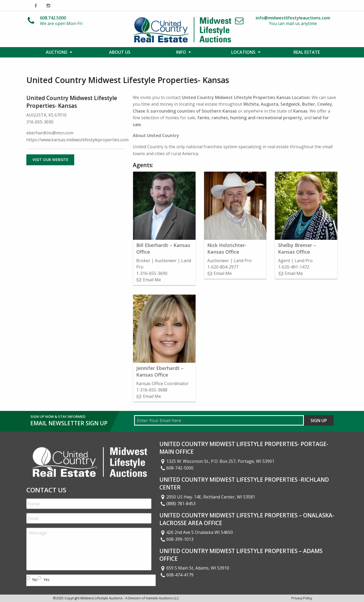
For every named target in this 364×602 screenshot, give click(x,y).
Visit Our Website (50, 160)
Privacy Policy (302, 598)
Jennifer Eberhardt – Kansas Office (160, 371)
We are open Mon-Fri (61, 21)
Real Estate (307, 52)
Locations (243, 52)
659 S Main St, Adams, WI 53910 (194, 568)
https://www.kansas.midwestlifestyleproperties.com (77, 140)
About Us (120, 52)
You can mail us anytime (293, 21)
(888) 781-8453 (177, 504)
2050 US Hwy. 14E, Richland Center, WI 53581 (207, 497)
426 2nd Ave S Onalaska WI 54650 (196, 532)
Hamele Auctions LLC (162, 598)
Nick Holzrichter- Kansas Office (227, 248)
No (35, 580)
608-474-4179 (176, 575)
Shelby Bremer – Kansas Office (297, 248)
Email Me (149, 280)
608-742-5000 (176, 468)
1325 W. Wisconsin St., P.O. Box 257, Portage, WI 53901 (217, 461)
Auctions (57, 52)
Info (181, 52)
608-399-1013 (176, 539)
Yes (46, 580)
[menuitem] (57, 52)
